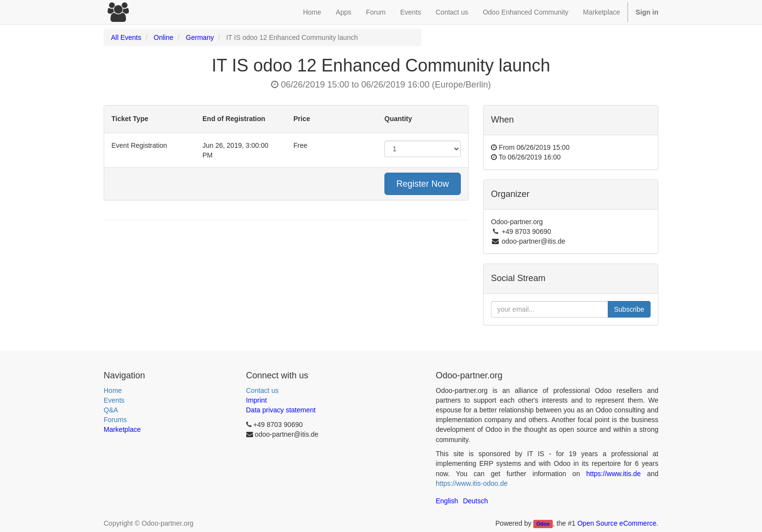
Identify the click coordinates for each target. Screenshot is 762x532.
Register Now (422, 184)
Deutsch (475, 501)
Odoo (543, 524)
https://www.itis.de (614, 474)
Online (163, 37)
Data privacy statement (281, 410)
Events (114, 400)
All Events (126, 37)
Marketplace (601, 12)
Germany (200, 37)
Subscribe (629, 309)
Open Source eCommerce (617, 523)
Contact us (263, 390)
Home (113, 390)
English (447, 501)
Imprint (257, 400)
